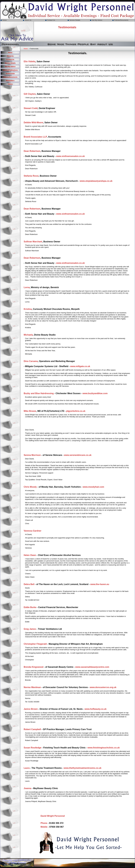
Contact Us (51, 20)
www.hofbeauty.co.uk (96, 709)
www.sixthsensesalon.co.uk (70, 156)
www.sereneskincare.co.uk (78, 455)
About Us (28, 20)
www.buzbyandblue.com (95, 393)
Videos (10, 84)
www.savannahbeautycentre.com (92, 667)
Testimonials (10, 74)
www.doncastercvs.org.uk (103, 687)
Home (4, 20)
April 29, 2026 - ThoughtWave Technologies (17, 865)
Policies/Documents (121, 20)
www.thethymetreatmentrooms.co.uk (82, 768)
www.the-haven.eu (100, 584)
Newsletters (10, 81)
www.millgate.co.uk (80, 366)
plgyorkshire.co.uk (76, 411)
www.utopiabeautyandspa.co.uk (96, 181)
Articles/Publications (10, 70)
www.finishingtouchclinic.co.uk (104, 748)
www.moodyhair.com (93, 487)
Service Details (75, 20)
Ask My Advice (97, 20)
